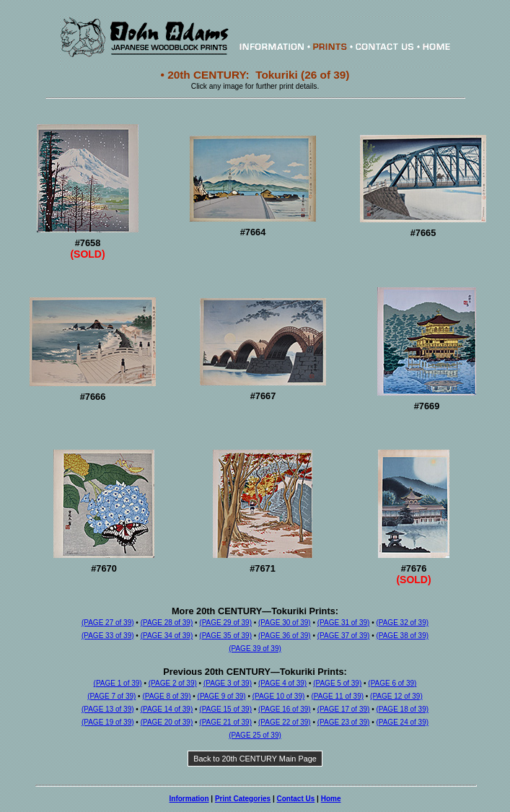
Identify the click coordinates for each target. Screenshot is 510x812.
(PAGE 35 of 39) (225, 636)
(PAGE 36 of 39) (285, 636)
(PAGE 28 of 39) (167, 623)
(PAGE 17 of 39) (344, 709)
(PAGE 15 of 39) (225, 709)
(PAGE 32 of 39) (402, 623)
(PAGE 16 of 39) (285, 709)
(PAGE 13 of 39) (108, 709)
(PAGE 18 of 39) (402, 709)
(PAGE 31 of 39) (344, 623)
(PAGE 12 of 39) (396, 696)
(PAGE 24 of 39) (402, 722)
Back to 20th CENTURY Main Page (255, 759)
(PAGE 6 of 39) (392, 683)
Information (189, 799)
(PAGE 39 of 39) (255, 649)
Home (331, 799)
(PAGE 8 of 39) (166, 696)
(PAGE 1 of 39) (118, 683)
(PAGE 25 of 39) (255, 735)
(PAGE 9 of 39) (222, 696)
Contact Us (296, 799)
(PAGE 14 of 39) (167, 709)
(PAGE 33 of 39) (108, 636)
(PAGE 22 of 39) (285, 722)
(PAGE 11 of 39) (337, 696)
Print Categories (243, 799)
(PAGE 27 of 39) (108, 623)
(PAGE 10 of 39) (279, 696)
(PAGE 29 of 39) (225, 623)
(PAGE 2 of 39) (173, 683)
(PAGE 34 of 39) (167, 636)
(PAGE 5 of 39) (337, 683)
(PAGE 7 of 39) (111, 696)
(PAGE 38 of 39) (402, 636)
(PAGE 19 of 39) (108, 722)
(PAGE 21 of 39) (225, 722)
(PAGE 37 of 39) (344, 636)
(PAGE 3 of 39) (228, 683)
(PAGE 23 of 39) (344, 722)
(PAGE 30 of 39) (285, 623)
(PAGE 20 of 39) (167, 722)
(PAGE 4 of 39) (282, 683)
